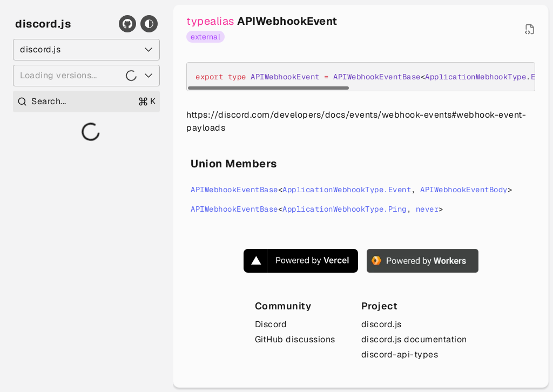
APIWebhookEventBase (234, 190)
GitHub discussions (295, 339)
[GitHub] (127, 24)
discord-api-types (400, 354)
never (427, 209)
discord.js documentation (414, 339)
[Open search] (86, 102)
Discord (271, 324)
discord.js (43, 24)
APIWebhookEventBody (464, 190)
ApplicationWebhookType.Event (347, 190)
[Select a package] (86, 50)
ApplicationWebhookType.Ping (345, 209)
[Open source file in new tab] (530, 29)
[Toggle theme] (149, 24)
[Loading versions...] (86, 76)
